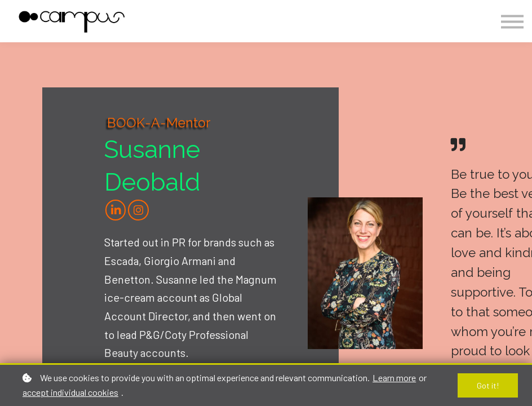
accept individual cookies (70, 392)
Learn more (394, 378)
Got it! (488, 385)
